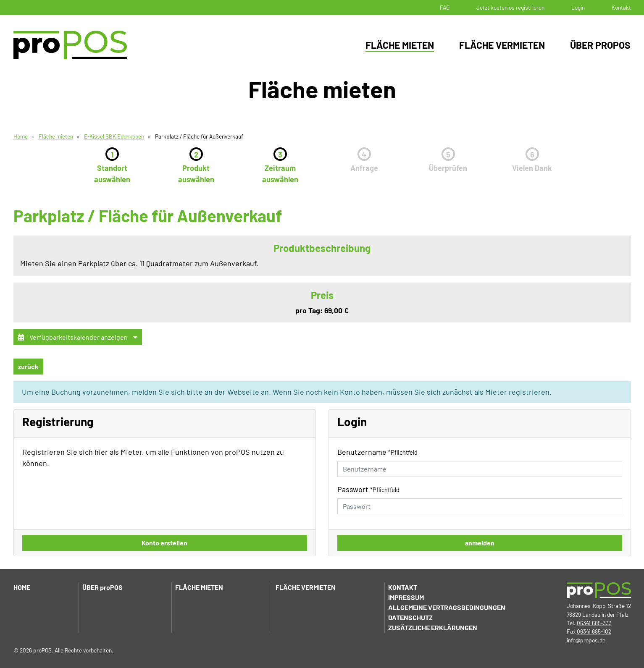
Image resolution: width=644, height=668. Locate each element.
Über (103, 587)
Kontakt (621, 7)
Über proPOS (600, 45)
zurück (28, 366)
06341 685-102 (594, 631)
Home (21, 136)
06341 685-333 (594, 623)
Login (578, 7)
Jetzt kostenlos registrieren (510, 7)
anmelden (480, 543)
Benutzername (377, 452)
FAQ (445, 7)
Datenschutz (410, 617)
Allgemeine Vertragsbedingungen (447, 607)
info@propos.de (586, 640)
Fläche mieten (400, 45)
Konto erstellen (164, 543)
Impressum (406, 597)
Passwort (368, 489)
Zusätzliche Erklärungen (433, 627)
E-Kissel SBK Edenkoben (114, 136)
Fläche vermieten (502, 45)
